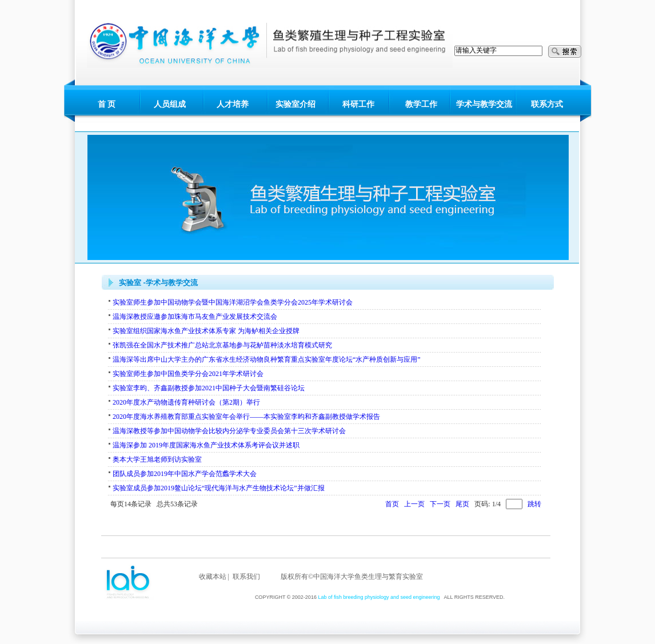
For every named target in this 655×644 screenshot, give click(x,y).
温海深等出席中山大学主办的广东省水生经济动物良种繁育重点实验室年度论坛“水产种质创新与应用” (267, 359)
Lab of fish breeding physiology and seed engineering (379, 597)
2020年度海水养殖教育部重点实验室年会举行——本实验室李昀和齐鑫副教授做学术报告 (246, 417)
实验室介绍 (295, 104)
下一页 (440, 504)
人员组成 (170, 104)
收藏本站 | (214, 577)
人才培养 (233, 104)
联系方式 (547, 104)
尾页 (462, 504)
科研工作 (358, 104)
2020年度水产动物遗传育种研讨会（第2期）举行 (186, 402)
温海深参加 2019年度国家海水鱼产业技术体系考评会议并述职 (206, 445)
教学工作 (421, 104)
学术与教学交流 (484, 104)
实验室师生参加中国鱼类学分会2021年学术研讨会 (188, 374)
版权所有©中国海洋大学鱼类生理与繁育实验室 (352, 577)
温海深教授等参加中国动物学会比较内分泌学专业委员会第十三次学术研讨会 (229, 431)
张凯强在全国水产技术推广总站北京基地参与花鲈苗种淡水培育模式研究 (222, 345)
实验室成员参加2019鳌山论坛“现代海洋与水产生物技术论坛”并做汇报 (219, 488)
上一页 (414, 504)
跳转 (534, 504)
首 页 (107, 104)
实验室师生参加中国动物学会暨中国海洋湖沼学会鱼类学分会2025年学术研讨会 (233, 302)
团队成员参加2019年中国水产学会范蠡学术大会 (185, 474)
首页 (392, 504)
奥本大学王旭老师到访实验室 (157, 459)
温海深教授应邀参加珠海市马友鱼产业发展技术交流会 (195, 317)
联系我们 (246, 577)
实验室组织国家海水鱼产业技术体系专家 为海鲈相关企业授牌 (206, 331)
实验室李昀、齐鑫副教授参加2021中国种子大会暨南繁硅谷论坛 (209, 388)
